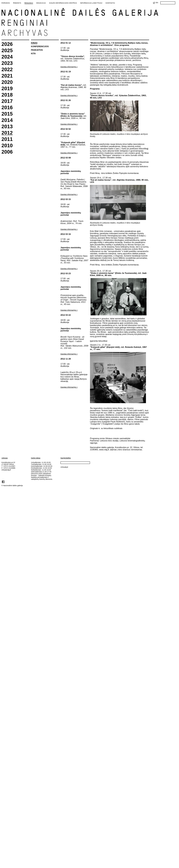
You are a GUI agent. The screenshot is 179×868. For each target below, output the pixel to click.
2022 (7, 70)
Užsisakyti (64, 467)
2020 (7, 82)
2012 (7, 133)
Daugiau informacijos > (69, 67)
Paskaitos (37, 50)
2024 (7, 57)
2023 (7, 63)
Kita (33, 53)
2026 (7, 44)
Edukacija (41, 3)
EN (157, 3)
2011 (7, 139)
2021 (7, 76)
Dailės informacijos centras (63, 3)
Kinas (34, 43)
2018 (7, 95)
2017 (7, 101)
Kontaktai (110, 3)
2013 (7, 127)
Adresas (5, 458)
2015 (7, 114)
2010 (7, 146)
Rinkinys (17, 3)
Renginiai (29, 3)
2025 (7, 51)
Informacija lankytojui (91, 3)
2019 (7, 89)
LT (154, 3)
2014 (7, 120)
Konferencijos (40, 46)
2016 (7, 108)
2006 (7, 152)
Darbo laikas (36, 458)
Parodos (6, 3)
